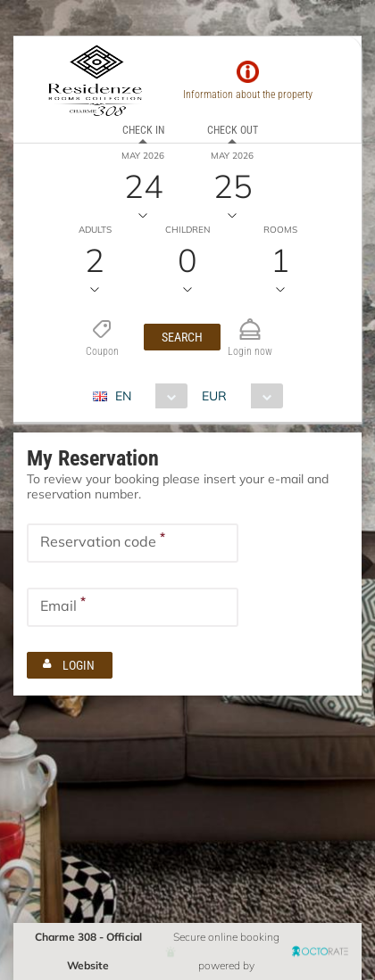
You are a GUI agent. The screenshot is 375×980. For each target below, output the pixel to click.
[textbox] (133, 543)
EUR (214, 396)
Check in (143, 130)
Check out (233, 130)
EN (123, 396)
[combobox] (147, 396)
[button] (182, 337)
